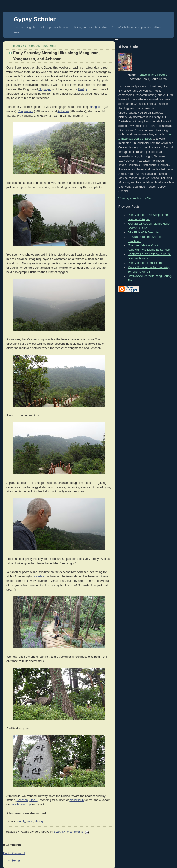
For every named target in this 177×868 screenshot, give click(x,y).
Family (21, 821)
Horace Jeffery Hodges (152, 75)
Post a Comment (14, 853)
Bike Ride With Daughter (144, 232)
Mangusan (96, 107)
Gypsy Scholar (35, 19)
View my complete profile (135, 199)
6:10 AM (59, 832)
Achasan (63, 111)
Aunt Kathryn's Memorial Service (149, 250)
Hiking (39, 821)
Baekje (83, 89)
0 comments (75, 832)
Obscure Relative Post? (143, 245)
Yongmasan (26, 111)
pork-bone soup (21, 805)
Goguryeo (45, 89)
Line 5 (33, 800)
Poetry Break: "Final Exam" (145, 263)
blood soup (77, 800)
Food (30, 821)
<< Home (14, 861)
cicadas (39, 576)
